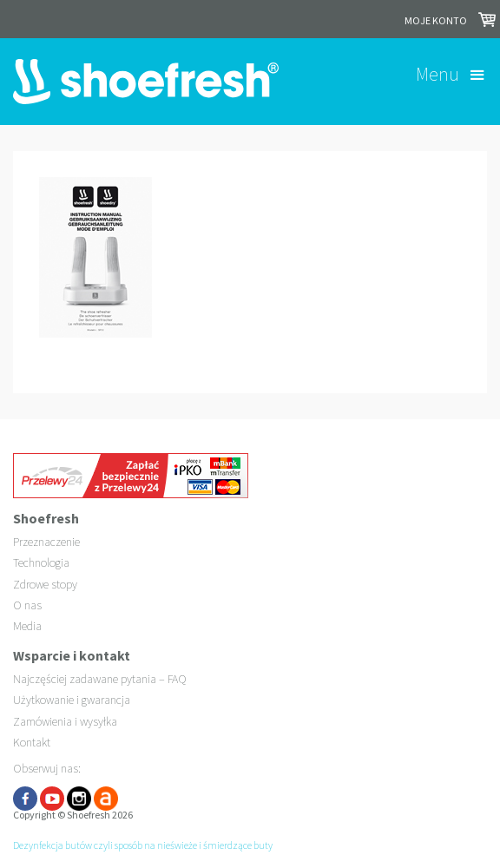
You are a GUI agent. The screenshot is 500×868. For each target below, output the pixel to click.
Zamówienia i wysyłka (65, 721)
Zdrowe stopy (45, 584)
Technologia (41, 562)
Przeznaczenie (46, 542)
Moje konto (436, 20)
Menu (437, 74)
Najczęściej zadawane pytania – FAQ (100, 679)
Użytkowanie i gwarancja (72, 700)
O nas (27, 605)
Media (27, 626)
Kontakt (32, 742)
